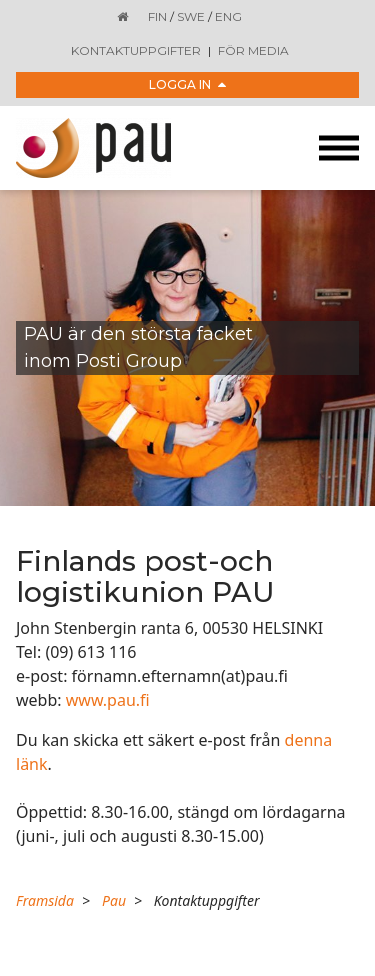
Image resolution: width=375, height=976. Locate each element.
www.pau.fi (108, 700)
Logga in (187, 84)
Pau (114, 900)
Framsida (45, 900)
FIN (157, 16)
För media (253, 50)
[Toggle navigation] (339, 148)
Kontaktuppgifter (136, 50)
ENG (228, 16)
